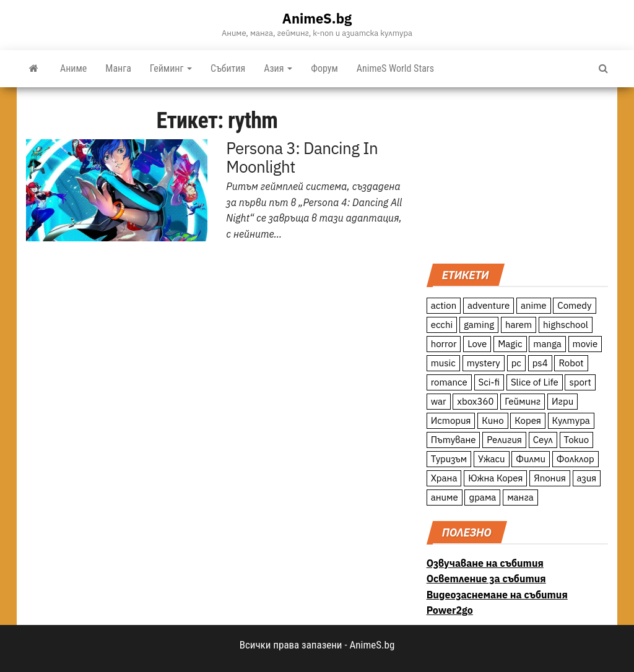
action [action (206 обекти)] (444, 305)
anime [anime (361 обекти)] (534, 305)
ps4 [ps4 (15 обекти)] (540, 363)
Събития (228, 68)
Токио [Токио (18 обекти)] (577, 440)
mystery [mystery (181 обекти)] (484, 363)
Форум (324, 68)
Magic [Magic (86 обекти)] (510, 344)
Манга (118, 68)
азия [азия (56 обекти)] (587, 478)
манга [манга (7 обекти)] (520, 497)
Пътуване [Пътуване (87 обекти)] (454, 440)
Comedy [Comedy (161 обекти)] (574, 305)
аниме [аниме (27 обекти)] (445, 497)
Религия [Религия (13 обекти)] (504, 440)
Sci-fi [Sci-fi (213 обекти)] (489, 382)
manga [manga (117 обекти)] (547, 344)
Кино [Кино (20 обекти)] (493, 420)
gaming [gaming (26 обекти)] (479, 325)
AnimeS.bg (317, 18)
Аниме (73, 68)
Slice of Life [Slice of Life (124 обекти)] (535, 382)
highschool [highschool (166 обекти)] (566, 325)
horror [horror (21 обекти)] (444, 344)
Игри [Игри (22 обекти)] (562, 401)
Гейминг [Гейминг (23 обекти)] (523, 401)
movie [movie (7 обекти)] (585, 344)
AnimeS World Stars (395, 68)
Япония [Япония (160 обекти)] (550, 478)
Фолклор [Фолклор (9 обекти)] (575, 459)
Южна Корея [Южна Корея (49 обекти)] (495, 478)
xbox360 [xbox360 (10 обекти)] (475, 401)
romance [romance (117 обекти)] (449, 382)
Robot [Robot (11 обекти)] (571, 363)
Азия (278, 68)
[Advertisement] (517, 174)
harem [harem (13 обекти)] (519, 325)
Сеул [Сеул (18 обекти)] (543, 440)
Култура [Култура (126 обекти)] (571, 420)
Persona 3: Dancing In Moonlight (302, 157)
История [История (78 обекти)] (451, 420)
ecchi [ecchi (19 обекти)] (442, 325)
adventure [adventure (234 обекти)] (489, 305)
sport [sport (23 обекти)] (580, 382)
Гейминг (171, 68)
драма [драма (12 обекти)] (482, 497)
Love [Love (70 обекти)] (477, 344)
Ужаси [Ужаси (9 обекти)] (492, 459)
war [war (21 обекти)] (439, 401)
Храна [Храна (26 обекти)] (444, 478)
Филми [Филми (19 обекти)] (531, 459)
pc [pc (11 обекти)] (516, 363)
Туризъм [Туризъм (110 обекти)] (449, 459)
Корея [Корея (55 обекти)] (528, 420)
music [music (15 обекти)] (443, 363)
